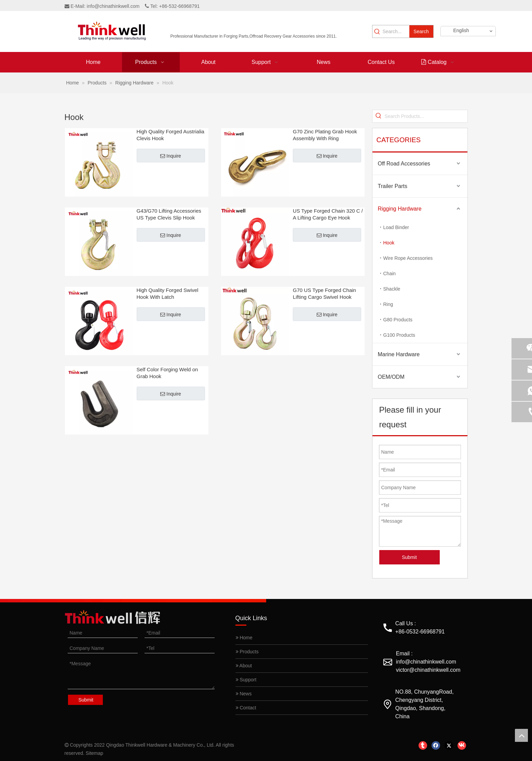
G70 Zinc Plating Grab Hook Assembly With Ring (325, 135)
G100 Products (399, 335)
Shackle (392, 289)
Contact (246, 708)
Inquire (171, 156)
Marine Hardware (399, 354)
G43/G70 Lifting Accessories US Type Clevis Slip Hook (169, 214)
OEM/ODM (391, 377)
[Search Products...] (426, 116)
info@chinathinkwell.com (113, 6)
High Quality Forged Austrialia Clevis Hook (170, 135)
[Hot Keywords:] (421, 31)
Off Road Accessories (404, 164)
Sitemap (94, 753)
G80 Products (398, 320)
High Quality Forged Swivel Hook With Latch (168, 293)
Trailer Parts (393, 186)
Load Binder (396, 227)
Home (244, 638)
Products (247, 652)
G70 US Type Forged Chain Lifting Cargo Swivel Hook (324, 293)
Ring (388, 304)
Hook (389, 243)
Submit (409, 557)
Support (246, 680)
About (244, 666)
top (521, 735)
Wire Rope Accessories (408, 258)
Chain (390, 273)
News (244, 694)
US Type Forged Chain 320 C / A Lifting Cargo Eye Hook (328, 214)
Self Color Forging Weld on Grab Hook (167, 373)
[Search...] (396, 31)
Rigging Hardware (400, 209)
